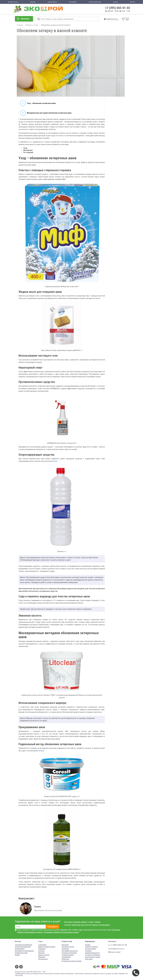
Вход (108, 19)
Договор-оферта (91, 949)
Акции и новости (52, 2)
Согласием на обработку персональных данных (61, 932)
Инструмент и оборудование (24, 951)
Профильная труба (21, 953)
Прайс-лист (65, 959)
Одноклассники (21, 967)
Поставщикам (73, 2)
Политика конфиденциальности (92, 952)
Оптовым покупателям (95, 2)
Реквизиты (42, 949)
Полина (37, 907)
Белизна (54, 461)
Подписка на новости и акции (72, 961)
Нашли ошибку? (115, 952)
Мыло (64, 296)
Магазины (33, 2)
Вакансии (41, 953)
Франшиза (42, 957)
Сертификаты (66, 957)
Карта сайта (89, 959)
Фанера (17, 955)
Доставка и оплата (13, 2)
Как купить (65, 945)
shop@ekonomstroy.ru (116, 949)
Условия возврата (68, 955)
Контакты (133, 2)
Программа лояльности (70, 951)
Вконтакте (17, 967)
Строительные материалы (24, 945)
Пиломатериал (20, 949)
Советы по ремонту (91, 947)
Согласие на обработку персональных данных (93, 956)
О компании (42, 945)
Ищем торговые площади (47, 947)
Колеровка (65, 949)
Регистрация (115, 19)
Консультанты (43, 959)
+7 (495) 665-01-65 (118, 8)
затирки (41, 751)
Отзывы (115, 2)
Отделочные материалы (23, 947)
